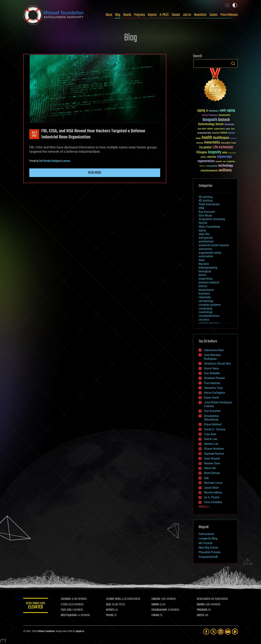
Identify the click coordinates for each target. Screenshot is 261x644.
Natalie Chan (212, 463)
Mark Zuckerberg (209, 227)
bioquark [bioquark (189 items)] (210, 120)
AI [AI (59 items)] (207, 111)
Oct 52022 (34, 134)
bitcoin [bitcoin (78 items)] (220, 124)
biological (205, 271)
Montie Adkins (213, 492)
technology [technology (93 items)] (226, 166)
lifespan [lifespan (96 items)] (202, 152)
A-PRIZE (164, 15)
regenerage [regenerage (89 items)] (224, 157)
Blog (118, 15)
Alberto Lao (211, 444)
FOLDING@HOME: (160, 610)
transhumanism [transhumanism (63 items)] (209, 171)
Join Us (187, 15)
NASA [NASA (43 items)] (225, 153)
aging (202, 230)
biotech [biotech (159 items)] (224, 120)
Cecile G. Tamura (215, 429)
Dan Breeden (212, 373)
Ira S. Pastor (212, 497)
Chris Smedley (213, 502)
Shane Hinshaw (214, 449)
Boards (127, 15)
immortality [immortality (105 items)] (212, 142)
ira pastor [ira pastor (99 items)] (205, 147)
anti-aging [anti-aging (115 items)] (228, 111)
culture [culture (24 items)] (228, 129)
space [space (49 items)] (202, 166)
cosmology (206, 312)
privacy (67, 161)
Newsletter (200, 15)
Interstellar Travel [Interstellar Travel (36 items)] (228, 143)
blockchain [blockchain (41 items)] (229, 125)
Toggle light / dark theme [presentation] (235, 5)
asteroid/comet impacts (214, 245)
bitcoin (203, 286)
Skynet (203, 223)
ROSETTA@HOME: (69, 615)
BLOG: (109, 605)
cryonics (204, 320)
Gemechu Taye (213, 388)
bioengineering (208, 268)
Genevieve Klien (214, 350)
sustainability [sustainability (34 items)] (212, 166)
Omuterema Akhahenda (211, 418)
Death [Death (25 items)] (233, 129)
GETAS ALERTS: (204, 599)
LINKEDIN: (156, 599)
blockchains (206, 290)
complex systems (210, 305)
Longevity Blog (208, 538)
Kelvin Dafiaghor (215, 393)
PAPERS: (110, 615)
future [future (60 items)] (224, 133)
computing (205, 309)
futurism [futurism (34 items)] (232, 133)
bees (202, 260)
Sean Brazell (212, 459)
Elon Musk (205, 216)
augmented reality (210, 253)
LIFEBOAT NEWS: (114, 599)
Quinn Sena (211, 368)
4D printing (206, 201)
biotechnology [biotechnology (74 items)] (206, 124)
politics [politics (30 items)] (203, 157)
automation (206, 256)
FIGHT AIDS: (67, 610)
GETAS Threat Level (36, 606)
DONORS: (156, 605)
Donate (176, 15)
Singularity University (212, 219)
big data (204, 264)
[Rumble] (235, 632)
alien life (204, 234)
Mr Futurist (205, 543)
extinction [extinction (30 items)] (216, 133)
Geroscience (206, 534)
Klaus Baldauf (213, 424)
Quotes (214, 15)
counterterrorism (209, 316)
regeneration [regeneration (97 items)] (206, 161)
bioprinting (205, 279)
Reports (152, 15)
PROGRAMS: (202, 610)
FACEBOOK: (66, 599)
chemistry (205, 297)
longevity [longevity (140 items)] (215, 152)
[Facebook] (206, 632)
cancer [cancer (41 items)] (210, 129)
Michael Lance (213, 483)
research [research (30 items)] (219, 162)
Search (233, 63)
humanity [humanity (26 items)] (233, 139)
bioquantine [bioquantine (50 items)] (225, 115)
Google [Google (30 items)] (198, 138)
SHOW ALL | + (204, 507)
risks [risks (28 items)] (224, 162)
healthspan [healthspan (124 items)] (221, 138)
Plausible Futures (210, 552)
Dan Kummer (212, 411)
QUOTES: (201, 615)
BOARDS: (201, 605)
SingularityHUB (208, 557)
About (109, 15)
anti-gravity (206, 238)
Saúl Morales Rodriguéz (50, 161)
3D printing (206, 197)
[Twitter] (213, 632)
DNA (201, 208)
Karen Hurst (211, 398)
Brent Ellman (212, 473)
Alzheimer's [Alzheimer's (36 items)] (214, 111)
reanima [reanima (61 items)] (212, 157)
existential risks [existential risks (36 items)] (204, 133)
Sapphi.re (80, 631)
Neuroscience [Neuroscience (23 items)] (232, 153)
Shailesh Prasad (214, 378)
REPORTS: (111, 610)
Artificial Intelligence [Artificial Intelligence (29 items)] (210, 115)
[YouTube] (228, 632)
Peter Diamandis (209, 204)
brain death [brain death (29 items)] (202, 129)
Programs (140, 15)
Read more (95, 173)
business (204, 293)
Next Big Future (208, 548)
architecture (206, 241)
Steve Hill (210, 468)
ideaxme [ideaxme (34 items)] (200, 143)
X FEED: (65, 605)
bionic (202, 275)
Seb (206, 478)
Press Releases (229, 15)
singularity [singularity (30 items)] (231, 162)
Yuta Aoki (210, 434)
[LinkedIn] (221, 632)
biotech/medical (209, 282)
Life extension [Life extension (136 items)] (223, 147)
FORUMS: (156, 615)
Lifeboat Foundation (46, 631)
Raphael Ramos (214, 454)
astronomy (205, 249)
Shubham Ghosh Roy (217, 364)
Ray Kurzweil (207, 212)
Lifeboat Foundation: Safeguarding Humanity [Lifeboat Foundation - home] (54, 15)
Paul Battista (212, 383)
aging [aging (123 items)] (201, 111)
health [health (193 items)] (207, 138)
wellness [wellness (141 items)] (225, 170)
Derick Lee (210, 439)
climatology (206, 301)
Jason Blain (211, 488)
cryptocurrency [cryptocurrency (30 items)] (219, 129)
